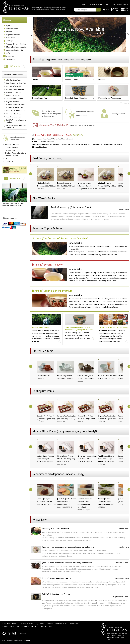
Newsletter (6, 624)
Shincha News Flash (14, 80)
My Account (118, 4)
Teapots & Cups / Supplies (16, 44)
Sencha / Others (12, 29)
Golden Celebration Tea (15, 108)
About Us (84, 4)
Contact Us (9, 161)
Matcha (9, 32)
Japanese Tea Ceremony (15, 98)
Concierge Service (11, 156)
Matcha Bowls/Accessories (16, 47)
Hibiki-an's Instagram (9, 218)
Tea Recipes (11, 59)
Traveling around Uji (14, 117)
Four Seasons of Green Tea (16, 83)
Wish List (50, 624)
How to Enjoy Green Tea (15, 89)
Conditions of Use (12, 147)
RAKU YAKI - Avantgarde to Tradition (16, 121)
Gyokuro (9, 26)
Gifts (8, 53)
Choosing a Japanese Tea (16, 111)
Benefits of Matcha (13, 95)
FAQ (106, 4)
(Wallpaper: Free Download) (14, 195)
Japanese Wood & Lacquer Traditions (16, 126)
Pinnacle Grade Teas (14, 38)
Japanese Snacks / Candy (16, 50)
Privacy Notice (10, 150)
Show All (126, 103)
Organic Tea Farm (13, 102)
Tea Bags (10, 41)
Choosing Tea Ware (14, 114)
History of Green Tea (14, 92)
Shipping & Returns (96, 4)
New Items (10, 56)
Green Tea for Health (14, 86)
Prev (30, 35)
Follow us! (22, 633)
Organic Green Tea (13, 35)
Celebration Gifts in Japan (16, 105)
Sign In (126, 4)
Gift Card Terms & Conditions (15, 153)
